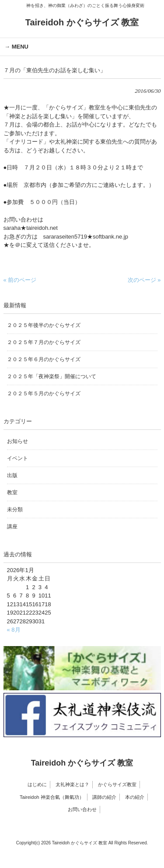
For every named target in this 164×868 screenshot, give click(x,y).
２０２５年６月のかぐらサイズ (44, 359)
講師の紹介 (104, 797)
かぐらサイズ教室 (117, 784)
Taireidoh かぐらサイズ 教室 (82, 22)
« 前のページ (20, 280)
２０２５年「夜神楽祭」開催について (52, 376)
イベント (17, 458)
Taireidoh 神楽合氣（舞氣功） (52, 797)
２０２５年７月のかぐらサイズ (44, 342)
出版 (12, 475)
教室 (12, 492)
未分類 (15, 510)
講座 (12, 527)
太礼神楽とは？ (72, 784)
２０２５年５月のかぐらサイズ (44, 394)
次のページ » (144, 280)
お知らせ (17, 441)
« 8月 (14, 630)
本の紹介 (135, 797)
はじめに (37, 784)
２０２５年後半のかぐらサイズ (44, 325)
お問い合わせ (82, 809)
